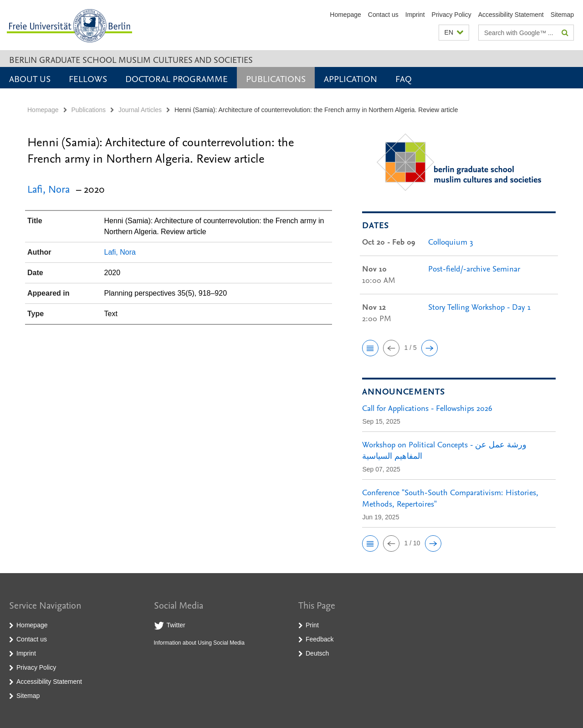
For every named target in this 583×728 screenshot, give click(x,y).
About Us (30, 78)
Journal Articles (140, 110)
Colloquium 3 (451, 242)
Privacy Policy (452, 15)
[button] (454, 33)
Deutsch (317, 653)
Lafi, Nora (49, 189)
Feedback (320, 639)
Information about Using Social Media (199, 643)
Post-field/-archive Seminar (474, 269)
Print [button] (312, 625)
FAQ (404, 78)
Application (350, 78)
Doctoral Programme (176, 78)
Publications (276, 78)
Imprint (415, 15)
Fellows (88, 78)
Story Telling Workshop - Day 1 (479, 307)
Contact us (383, 15)
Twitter (176, 625)
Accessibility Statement (511, 15)
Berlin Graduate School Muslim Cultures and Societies (131, 59)
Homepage (345, 15)
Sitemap (562, 15)
